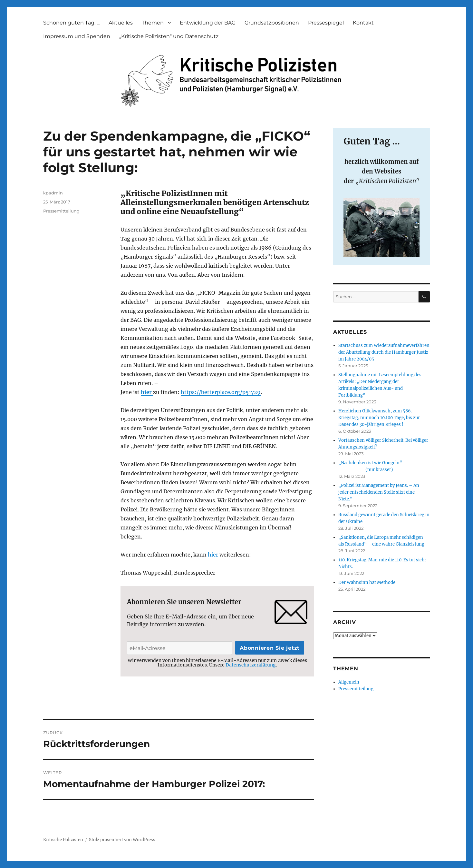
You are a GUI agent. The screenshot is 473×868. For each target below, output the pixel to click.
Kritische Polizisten (63, 840)
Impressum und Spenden (77, 36)
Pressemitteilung (61, 211)
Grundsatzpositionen (272, 23)
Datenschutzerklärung (251, 665)
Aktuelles (121, 23)
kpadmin (53, 193)
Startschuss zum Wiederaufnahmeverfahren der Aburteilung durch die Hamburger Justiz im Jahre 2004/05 (384, 352)
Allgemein (349, 682)
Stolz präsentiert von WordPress (122, 840)
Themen (153, 23)
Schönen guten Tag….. (71, 23)
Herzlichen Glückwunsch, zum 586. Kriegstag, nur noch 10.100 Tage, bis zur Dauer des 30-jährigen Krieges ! (379, 418)
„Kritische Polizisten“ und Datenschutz (169, 36)
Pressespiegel (326, 23)
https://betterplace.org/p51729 (221, 392)
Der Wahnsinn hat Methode (367, 582)
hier (147, 392)
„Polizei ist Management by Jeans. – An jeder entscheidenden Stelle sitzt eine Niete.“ (379, 492)
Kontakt (363, 23)
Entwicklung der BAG (208, 23)
